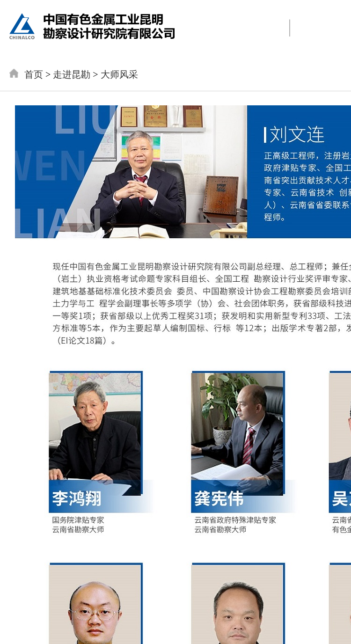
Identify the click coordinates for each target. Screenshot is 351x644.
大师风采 (119, 74)
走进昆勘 (72, 74)
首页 (34, 74)
